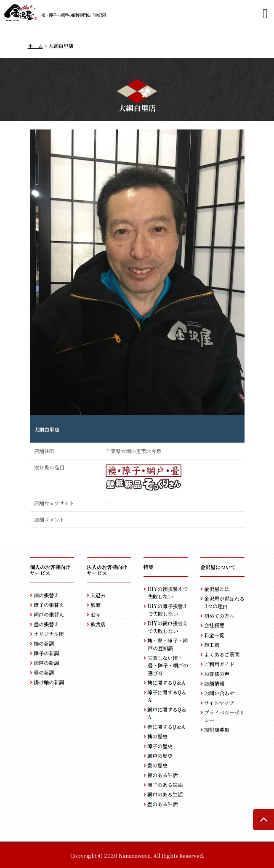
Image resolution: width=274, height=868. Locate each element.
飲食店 (98, 624)
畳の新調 (44, 672)
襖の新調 (44, 643)
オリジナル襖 (49, 634)
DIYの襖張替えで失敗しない (168, 592)
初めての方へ (219, 616)
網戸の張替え (49, 614)
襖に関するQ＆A (166, 682)
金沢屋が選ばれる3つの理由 (224, 602)
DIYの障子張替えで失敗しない (168, 610)
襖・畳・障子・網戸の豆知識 (168, 644)
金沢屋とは (217, 589)
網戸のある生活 (165, 794)
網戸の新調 (46, 663)
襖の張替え (46, 595)
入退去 (98, 595)
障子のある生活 (165, 785)
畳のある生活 (162, 804)
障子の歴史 (160, 746)
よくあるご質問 (222, 654)
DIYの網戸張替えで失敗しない (168, 627)
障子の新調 (46, 653)
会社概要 (214, 625)
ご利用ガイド (219, 664)
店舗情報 (214, 683)
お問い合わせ (219, 693)
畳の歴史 (157, 765)
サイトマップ (219, 703)
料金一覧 (214, 635)
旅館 (96, 605)
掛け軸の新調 (49, 682)
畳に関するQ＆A (166, 727)
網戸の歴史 (160, 756)
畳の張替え (46, 624)
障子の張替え (49, 605)
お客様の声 (217, 674)
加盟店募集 (217, 729)
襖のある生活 (162, 775)
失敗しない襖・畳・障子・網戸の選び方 (168, 665)
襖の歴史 (157, 736)
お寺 (96, 614)
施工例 (212, 645)
